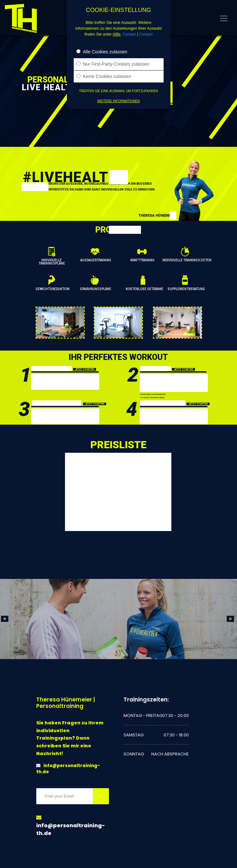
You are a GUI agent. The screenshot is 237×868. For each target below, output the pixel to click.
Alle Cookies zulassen (102, 52)
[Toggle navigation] (224, 18)
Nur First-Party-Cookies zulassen (113, 64)
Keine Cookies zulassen (104, 76)
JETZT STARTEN (85, 369)
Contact (129, 34)
